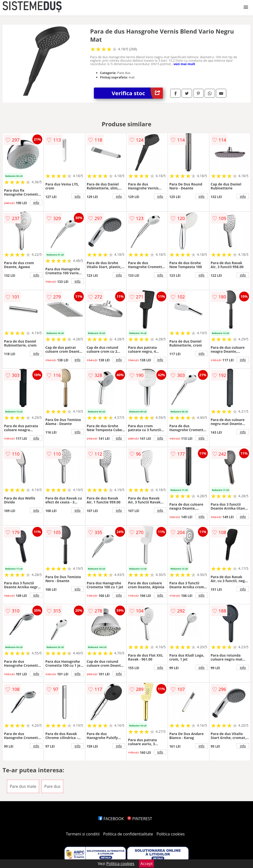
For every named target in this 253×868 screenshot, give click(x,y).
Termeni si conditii (83, 834)
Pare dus (52, 786)
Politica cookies (171, 834)
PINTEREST (140, 819)
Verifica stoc (137, 93)
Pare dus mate (23, 786)
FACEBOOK (111, 819)
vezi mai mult (184, 64)
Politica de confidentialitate (128, 834)
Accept (147, 864)
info (36, 203)
